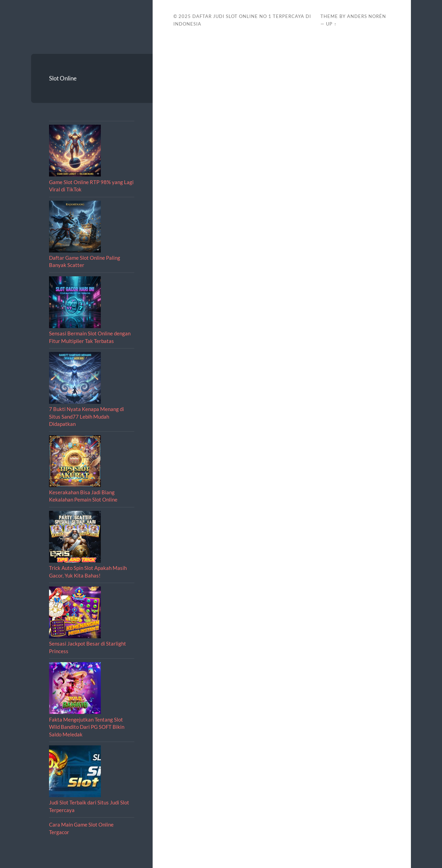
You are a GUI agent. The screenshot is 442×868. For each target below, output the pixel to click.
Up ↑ (331, 24)
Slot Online (63, 78)
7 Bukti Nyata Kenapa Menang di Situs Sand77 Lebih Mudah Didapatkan (87, 416)
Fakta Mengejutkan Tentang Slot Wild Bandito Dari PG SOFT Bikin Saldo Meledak (87, 727)
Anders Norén (367, 16)
